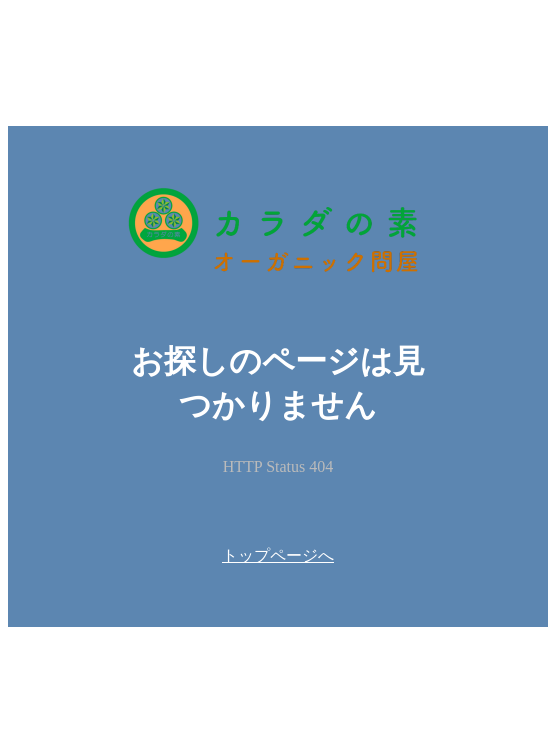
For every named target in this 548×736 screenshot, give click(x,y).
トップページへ (278, 555)
